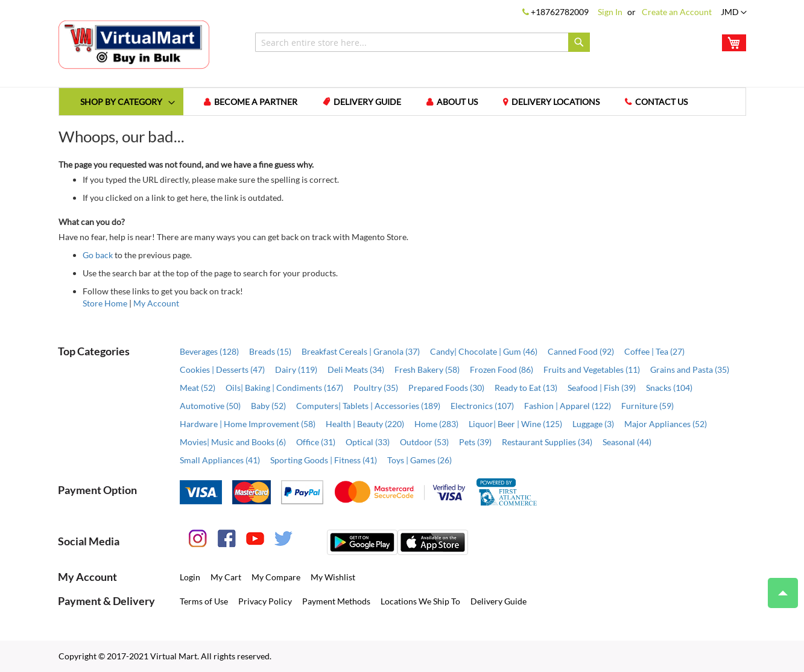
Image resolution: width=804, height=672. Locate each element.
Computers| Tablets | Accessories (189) (368, 406)
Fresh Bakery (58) (427, 369)
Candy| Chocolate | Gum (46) (484, 351)
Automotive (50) (210, 406)
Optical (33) (368, 442)
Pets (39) (475, 442)
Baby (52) (268, 406)
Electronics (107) (482, 406)
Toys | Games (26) (419, 460)
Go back (98, 255)
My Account (156, 303)
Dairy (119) (296, 369)
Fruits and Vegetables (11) (592, 369)
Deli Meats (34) (356, 369)
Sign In (610, 12)
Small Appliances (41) (220, 460)
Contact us (661, 102)
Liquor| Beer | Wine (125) (515, 424)
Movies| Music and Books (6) (233, 442)
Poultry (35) (376, 388)
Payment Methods (336, 601)
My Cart (226, 577)
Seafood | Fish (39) (602, 388)
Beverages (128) (209, 351)
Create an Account (677, 12)
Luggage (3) (593, 424)
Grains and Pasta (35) (690, 369)
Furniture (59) (647, 406)
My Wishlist (333, 577)
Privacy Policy (265, 601)
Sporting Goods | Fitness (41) (324, 460)
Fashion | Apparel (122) (568, 406)
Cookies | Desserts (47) (222, 369)
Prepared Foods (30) (446, 388)
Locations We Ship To (420, 601)
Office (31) (316, 442)
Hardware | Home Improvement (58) (248, 424)
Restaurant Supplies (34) (547, 442)
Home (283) (436, 424)
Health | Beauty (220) (365, 424)
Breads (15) (270, 351)
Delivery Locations (556, 102)
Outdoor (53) (424, 442)
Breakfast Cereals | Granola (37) (361, 351)
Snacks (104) (669, 388)
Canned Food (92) (581, 351)
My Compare (276, 577)
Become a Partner (256, 102)
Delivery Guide (367, 102)
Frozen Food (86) (502, 369)
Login (190, 577)
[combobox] (423, 42)
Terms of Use (204, 601)
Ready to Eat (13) (526, 388)
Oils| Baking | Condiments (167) (284, 388)
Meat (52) (198, 388)
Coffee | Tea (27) (654, 351)
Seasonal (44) (627, 442)
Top (778, 587)
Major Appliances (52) (666, 424)
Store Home (105, 303)
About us (457, 102)
